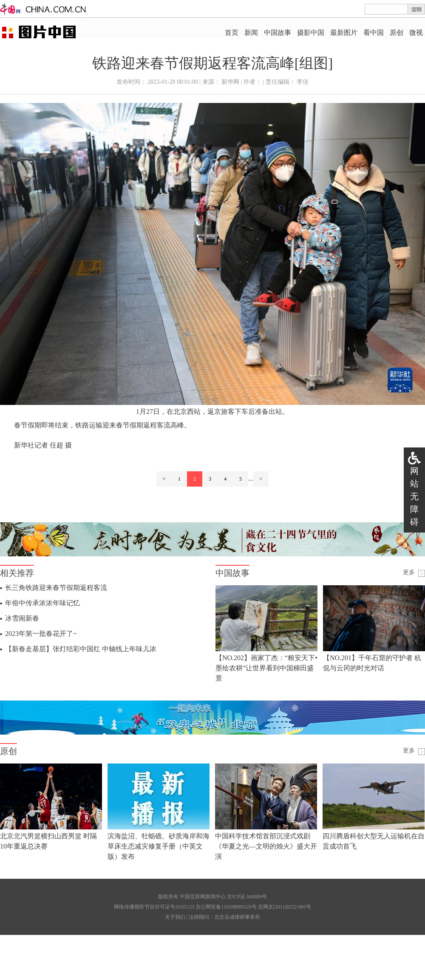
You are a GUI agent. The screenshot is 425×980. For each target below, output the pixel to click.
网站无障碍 (414, 496)
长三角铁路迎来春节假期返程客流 (56, 588)
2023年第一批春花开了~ (41, 634)
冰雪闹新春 (22, 618)
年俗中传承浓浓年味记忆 (42, 603)
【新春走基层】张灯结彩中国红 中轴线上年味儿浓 (81, 649)
